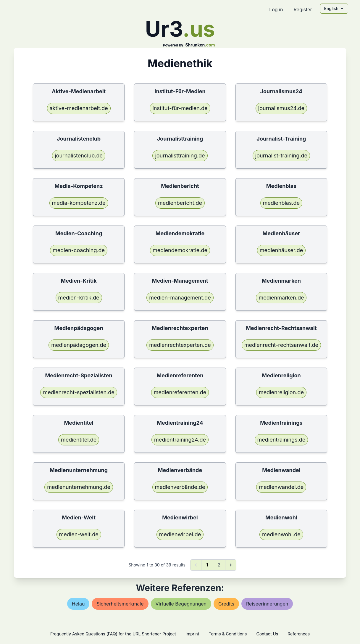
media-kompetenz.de (79, 203)
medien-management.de (180, 298)
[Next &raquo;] (231, 565)
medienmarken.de (281, 298)
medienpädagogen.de (79, 345)
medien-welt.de (79, 534)
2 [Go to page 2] (219, 565)
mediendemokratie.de (180, 250)
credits (226, 604)
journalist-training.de (281, 156)
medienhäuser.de (281, 250)
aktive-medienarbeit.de (79, 108)
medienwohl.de (281, 534)
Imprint (192, 634)
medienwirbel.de (180, 534)
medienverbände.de (180, 487)
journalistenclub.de (79, 156)
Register (303, 9)
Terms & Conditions (228, 634)
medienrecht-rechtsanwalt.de (281, 345)
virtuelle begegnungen (181, 604)
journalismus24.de (281, 108)
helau (78, 604)
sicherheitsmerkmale (120, 604)
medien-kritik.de (79, 298)
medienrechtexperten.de (180, 345)
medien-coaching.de (79, 250)
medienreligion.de (281, 392)
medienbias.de (281, 203)
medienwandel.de (281, 487)
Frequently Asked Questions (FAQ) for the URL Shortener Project (113, 634)
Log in (276, 9)
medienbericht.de (180, 203)
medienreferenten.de (180, 392)
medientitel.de (79, 440)
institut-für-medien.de (180, 108)
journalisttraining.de (180, 156)
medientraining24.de (180, 440)
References (299, 634)
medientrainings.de (281, 440)
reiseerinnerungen (267, 604)
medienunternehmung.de (79, 487)
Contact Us (267, 634)
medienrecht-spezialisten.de (79, 392)
